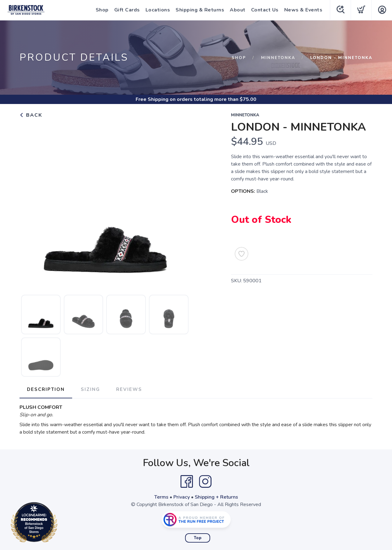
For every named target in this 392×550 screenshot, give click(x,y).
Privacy (182, 497)
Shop (102, 10)
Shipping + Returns (216, 497)
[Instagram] (205, 482)
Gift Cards (127, 10)
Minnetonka (278, 58)
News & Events (303, 10)
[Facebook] (187, 482)
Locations (158, 10)
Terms (161, 497)
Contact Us (265, 10)
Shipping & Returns (200, 10)
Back (31, 115)
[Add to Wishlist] (242, 254)
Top (198, 538)
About (238, 10)
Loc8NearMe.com (61, 523)
